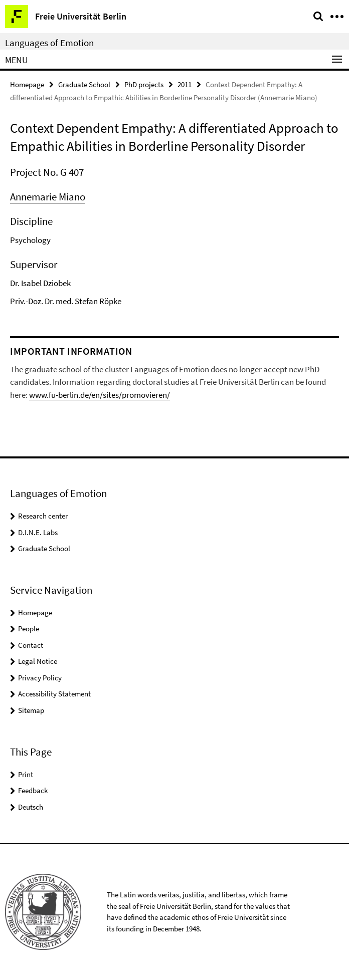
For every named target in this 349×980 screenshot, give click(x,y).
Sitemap (31, 710)
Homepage (27, 84)
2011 (185, 84)
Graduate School (84, 84)
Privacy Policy (40, 678)
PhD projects (144, 84)
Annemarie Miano (48, 197)
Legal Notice (38, 661)
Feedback (33, 790)
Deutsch (31, 807)
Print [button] (26, 774)
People (29, 629)
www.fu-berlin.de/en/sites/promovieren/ (100, 395)
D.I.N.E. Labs (38, 532)
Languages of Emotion (49, 43)
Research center (43, 516)
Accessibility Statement (54, 694)
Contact (31, 645)
